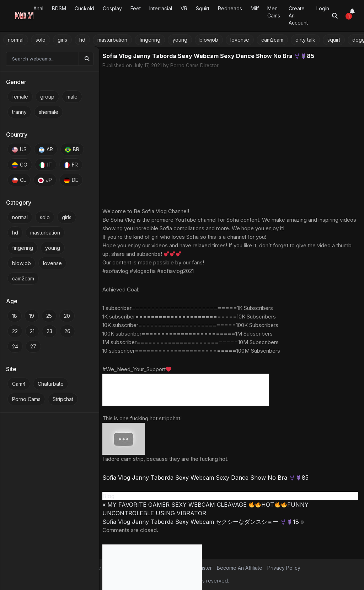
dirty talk (305, 40)
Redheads (230, 8)
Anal (38, 8)
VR (184, 8)
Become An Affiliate (240, 568)
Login (323, 8)
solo (41, 40)
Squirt (203, 8)
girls (62, 40)
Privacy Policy (284, 568)
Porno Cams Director (194, 65)
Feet (136, 8)
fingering (150, 40)
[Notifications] (352, 16)
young (180, 40)
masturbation (112, 40)
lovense (240, 40)
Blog (108, 496)
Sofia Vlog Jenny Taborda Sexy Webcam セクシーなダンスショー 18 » (203, 522)
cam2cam (272, 40)
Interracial (161, 8)
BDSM (59, 8)
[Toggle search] (335, 16)
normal (16, 40)
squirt (334, 40)
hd (82, 40)
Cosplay (112, 8)
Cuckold (84, 8)
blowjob (209, 40)
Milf (255, 8)
